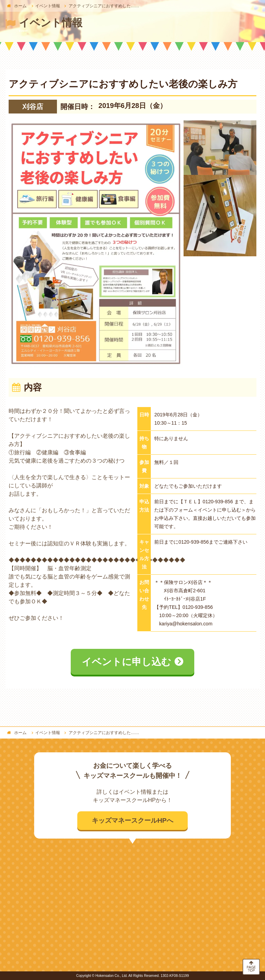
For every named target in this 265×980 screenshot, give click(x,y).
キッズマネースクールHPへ (132, 820)
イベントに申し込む (126, 662)
